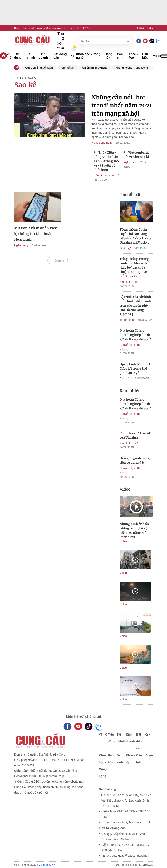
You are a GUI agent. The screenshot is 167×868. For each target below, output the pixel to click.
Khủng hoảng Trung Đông (132, 68)
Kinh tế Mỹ (68, 68)
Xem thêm (63, 261)
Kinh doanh (43, 56)
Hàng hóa (109, 56)
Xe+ (73, 56)
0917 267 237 (83, 28)
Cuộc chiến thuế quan (39, 68)
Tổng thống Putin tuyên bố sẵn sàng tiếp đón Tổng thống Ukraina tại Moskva (135, 236)
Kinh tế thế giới (129, 282)
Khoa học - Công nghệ (88, 56)
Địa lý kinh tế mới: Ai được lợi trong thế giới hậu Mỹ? (136, 369)
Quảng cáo (20, 28)
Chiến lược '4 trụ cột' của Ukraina (135, 435)
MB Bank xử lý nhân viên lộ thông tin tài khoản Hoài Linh (36, 234)
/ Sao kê (32, 78)
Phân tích (126, 378)
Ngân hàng (130, 162)
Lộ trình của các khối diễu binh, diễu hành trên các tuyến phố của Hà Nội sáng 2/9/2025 (135, 306)
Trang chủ (20, 78)
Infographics (127, 320)
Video (157, 56)
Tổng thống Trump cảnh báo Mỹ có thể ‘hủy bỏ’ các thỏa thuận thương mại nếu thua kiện (134, 268)
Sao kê (25, 85)
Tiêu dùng (18, 56)
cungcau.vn (48, 865)
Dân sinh (120, 56)
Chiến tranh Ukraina (95, 68)
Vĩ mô (9, 56)
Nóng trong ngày (102, 143)
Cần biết (145, 56)
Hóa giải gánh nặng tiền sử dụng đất (135, 460)
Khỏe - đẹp (133, 56)
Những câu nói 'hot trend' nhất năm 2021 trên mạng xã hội (122, 105)
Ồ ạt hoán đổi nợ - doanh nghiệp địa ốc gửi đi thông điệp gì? (135, 335)
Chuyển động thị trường (130, 347)
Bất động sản (60, 56)
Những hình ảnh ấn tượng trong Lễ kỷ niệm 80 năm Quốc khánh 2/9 (134, 531)
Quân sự (125, 248)
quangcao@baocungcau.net (50, 28)
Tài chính (31, 56)
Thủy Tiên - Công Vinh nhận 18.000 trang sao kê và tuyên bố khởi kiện (106, 161)
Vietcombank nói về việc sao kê (136, 155)
